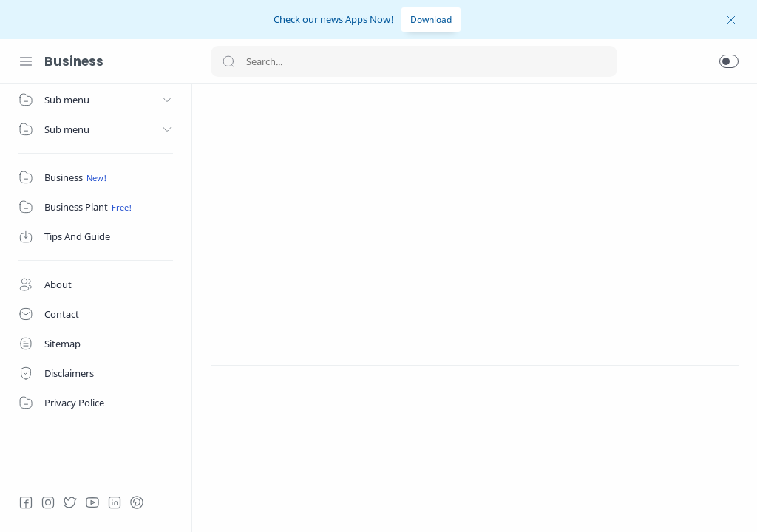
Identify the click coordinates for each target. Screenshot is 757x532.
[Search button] (228, 61)
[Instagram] (48, 502)
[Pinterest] (137, 502)
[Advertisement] (475, 206)
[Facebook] (26, 502)
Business (74, 61)
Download (431, 20)
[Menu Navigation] (26, 61)
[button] (729, 61)
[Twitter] (70, 502)
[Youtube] (92, 502)
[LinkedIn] (115, 502)
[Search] (414, 61)
